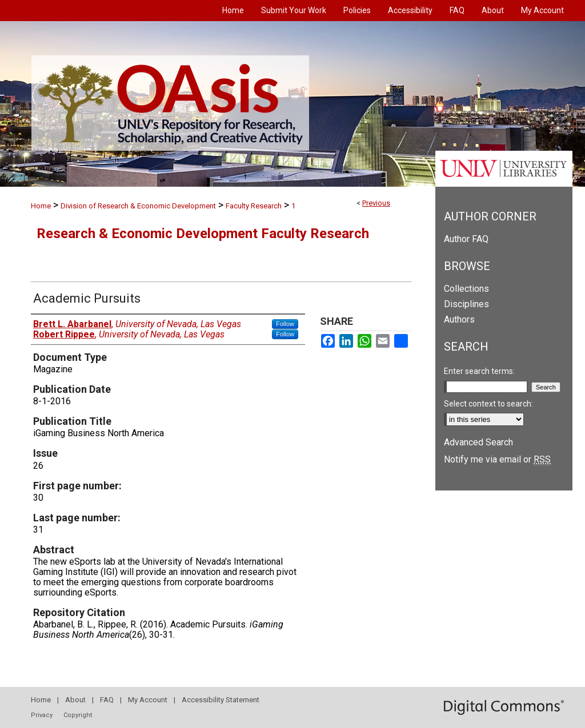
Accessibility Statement (221, 700)
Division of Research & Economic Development (138, 206)
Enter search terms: (479, 371)
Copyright (78, 715)
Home (41, 206)
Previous (376, 203)
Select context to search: (488, 404)
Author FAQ (466, 239)
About (75, 700)
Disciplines (466, 304)
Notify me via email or (497, 459)
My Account (148, 700)
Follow (285, 324)
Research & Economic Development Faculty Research (203, 234)
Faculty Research (254, 206)
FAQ (107, 700)
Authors (459, 319)
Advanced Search (478, 442)
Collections (466, 289)
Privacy (42, 715)
